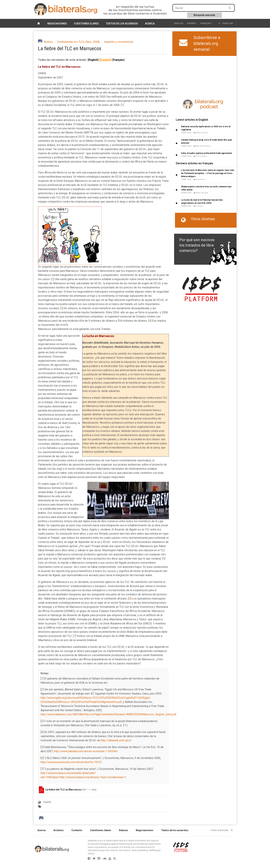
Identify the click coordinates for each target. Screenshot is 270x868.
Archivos (59, 830)
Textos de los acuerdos (122, 24)
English (179, 23)
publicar (226, 23)
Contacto (77, 830)
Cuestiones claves (86, 24)
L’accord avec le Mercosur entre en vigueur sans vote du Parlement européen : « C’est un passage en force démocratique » (208, 173)
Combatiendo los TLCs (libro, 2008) (78, 42)
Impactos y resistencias (119, 42)
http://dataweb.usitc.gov (115, 740)
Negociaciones (57, 24)
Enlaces (123, 830)
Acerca (150, 24)
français (206, 23)
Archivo (48, 42)
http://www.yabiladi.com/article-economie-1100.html (86, 751)
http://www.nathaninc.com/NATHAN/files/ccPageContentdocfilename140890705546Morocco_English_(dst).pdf (108, 714)
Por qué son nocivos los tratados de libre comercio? (197, 245)
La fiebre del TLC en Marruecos (64, 790)
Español (192, 23)
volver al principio (222, 830)
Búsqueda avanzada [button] (204, 15)
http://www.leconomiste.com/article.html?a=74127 (71, 762)
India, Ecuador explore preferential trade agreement (206, 153)
